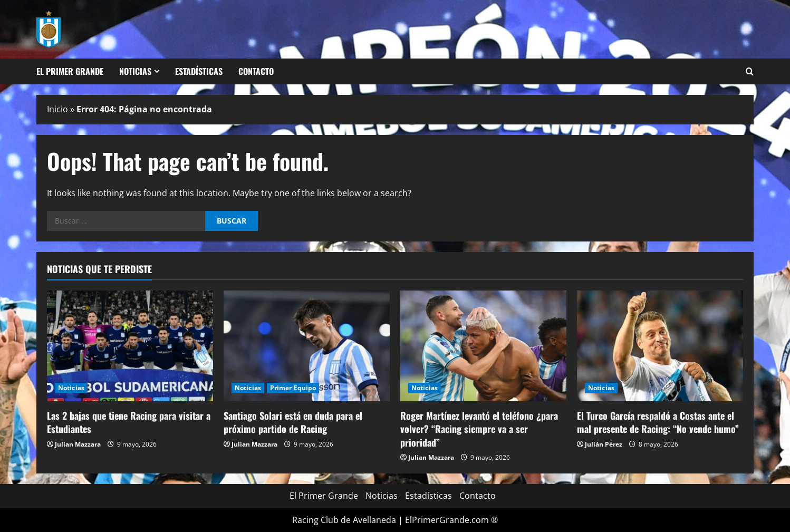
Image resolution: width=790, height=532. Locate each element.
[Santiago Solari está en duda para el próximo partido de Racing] (307, 346)
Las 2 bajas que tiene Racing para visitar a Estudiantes (129, 422)
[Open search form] (750, 71)
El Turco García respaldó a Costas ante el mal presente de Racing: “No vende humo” (658, 422)
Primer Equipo (293, 388)
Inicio (57, 109)
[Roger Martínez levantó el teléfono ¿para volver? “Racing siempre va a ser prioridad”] (483, 346)
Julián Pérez (604, 444)
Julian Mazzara (78, 444)
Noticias (135, 71)
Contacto (256, 71)
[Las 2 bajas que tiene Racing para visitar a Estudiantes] (130, 346)
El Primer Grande (70, 71)
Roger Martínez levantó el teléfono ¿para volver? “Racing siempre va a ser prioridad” (479, 429)
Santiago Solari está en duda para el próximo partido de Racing (293, 422)
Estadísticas (199, 71)
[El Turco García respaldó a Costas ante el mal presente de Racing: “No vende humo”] (660, 346)
